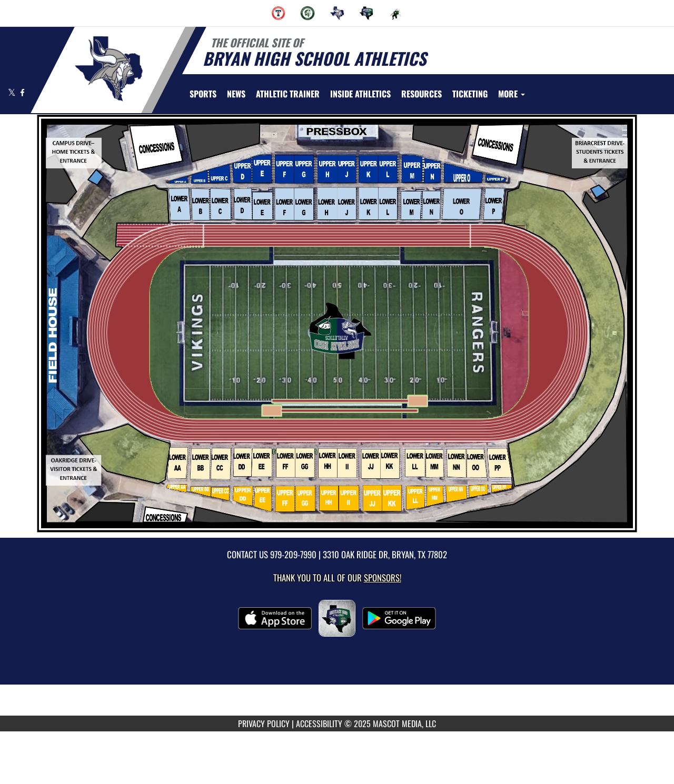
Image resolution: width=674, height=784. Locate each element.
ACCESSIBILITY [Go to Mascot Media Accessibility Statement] (319, 723)
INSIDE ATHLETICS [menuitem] (360, 94)
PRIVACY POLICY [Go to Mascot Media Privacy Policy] (264, 723)
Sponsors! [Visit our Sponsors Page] (383, 577)
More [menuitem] (512, 94)
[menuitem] (279, 13)
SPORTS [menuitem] (203, 94)
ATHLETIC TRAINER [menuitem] (288, 94)
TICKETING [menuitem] (470, 94)
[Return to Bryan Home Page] (108, 69)
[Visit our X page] (13, 92)
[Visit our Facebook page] (22, 92)
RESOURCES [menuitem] (422, 94)
